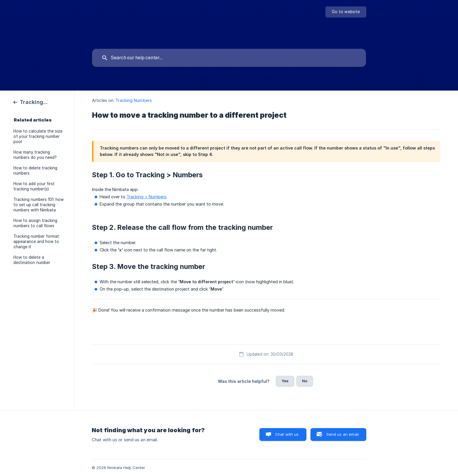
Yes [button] (285, 381)
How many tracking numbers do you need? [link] (35, 155)
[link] (31, 102)
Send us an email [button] (342, 434)
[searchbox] (229, 58)
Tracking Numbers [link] (134, 100)
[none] (346, 12)
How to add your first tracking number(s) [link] (34, 186)
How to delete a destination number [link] (32, 260)
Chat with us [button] (287, 434)
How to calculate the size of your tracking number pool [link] (38, 136)
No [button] (305, 381)
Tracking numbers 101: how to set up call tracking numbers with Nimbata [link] (39, 205)
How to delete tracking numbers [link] (35, 171)
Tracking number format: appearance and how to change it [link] (37, 242)
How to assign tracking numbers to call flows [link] (35, 223)
